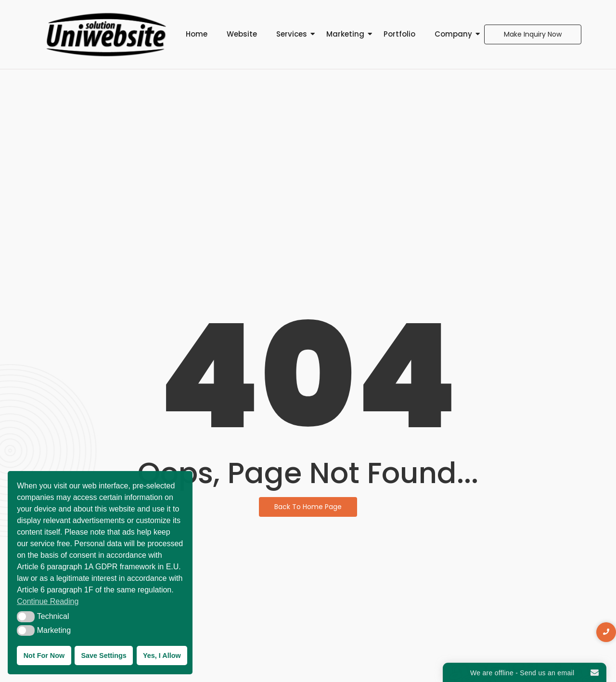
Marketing (345, 34)
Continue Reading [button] (48, 601)
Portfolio (399, 34)
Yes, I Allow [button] (162, 656)
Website (242, 34)
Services (292, 34)
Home (197, 34)
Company (453, 34)
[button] (26, 616)
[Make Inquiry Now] (533, 34)
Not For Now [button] (44, 656)
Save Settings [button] (103, 656)
